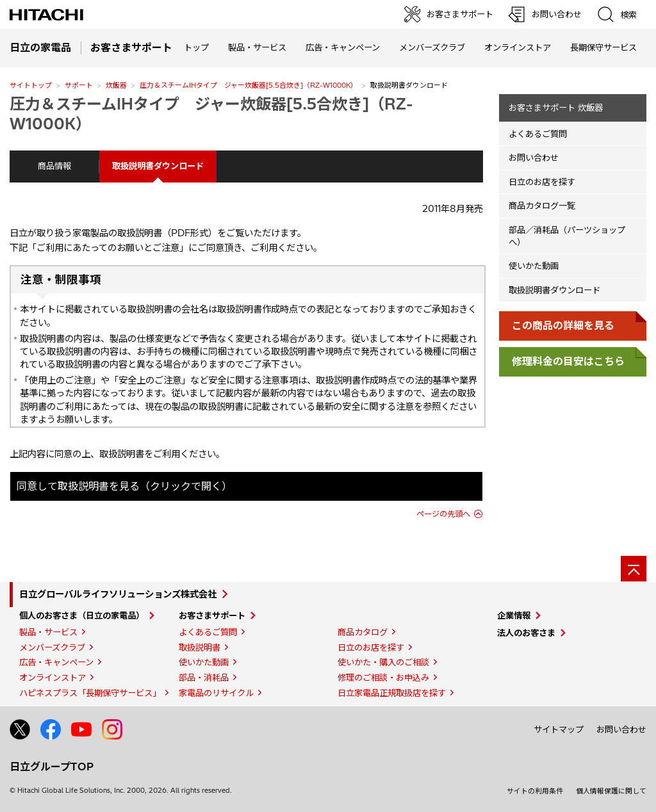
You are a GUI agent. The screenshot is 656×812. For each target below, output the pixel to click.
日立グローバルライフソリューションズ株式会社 (118, 594)
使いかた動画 (534, 266)
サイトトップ (31, 85)
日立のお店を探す (542, 182)
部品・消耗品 (204, 678)
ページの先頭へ (443, 514)
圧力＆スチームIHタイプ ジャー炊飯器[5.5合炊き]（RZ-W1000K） (249, 85)
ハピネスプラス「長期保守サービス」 (90, 693)
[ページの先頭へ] (634, 569)
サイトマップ (559, 729)
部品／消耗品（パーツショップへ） (567, 236)
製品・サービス (48, 632)
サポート (79, 85)
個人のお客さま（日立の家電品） (82, 615)
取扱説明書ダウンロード (554, 290)
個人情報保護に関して (611, 791)
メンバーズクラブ (432, 47)
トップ (196, 47)
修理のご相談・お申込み (383, 678)
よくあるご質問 (538, 134)
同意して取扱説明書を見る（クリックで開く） (124, 486)
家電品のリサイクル (216, 693)
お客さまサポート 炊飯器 (556, 108)
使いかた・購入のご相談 (383, 662)
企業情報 (514, 615)
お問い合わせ (534, 158)
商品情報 (54, 166)
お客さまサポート (212, 615)
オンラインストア (518, 47)
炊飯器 (116, 85)
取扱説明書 (200, 647)
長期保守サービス (603, 47)
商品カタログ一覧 (542, 206)
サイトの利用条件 (535, 791)
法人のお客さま (526, 633)
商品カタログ (363, 632)
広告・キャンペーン (56, 662)
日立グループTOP (52, 767)
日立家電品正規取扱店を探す (392, 693)
